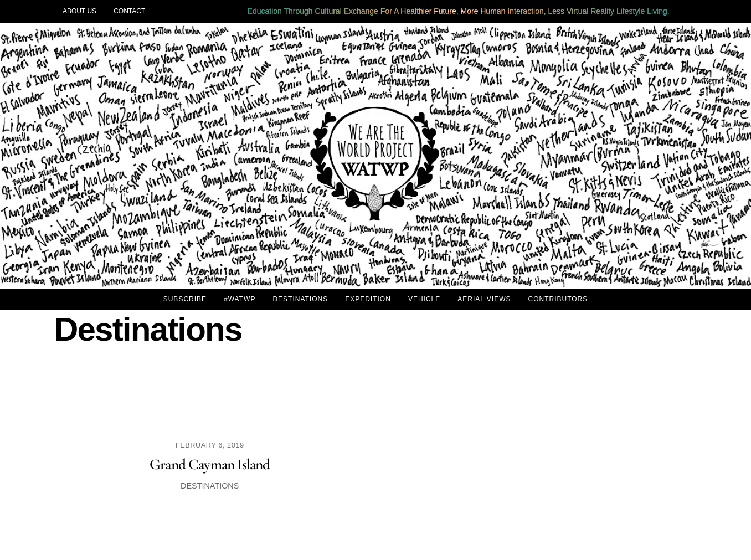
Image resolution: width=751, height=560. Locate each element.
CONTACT (129, 11)
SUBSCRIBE (185, 299)
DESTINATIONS (300, 299)
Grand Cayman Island (210, 464)
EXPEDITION (368, 299)
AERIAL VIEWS (484, 299)
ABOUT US (79, 11)
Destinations (210, 486)
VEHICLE (424, 299)
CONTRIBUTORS (558, 299)
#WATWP (240, 299)
